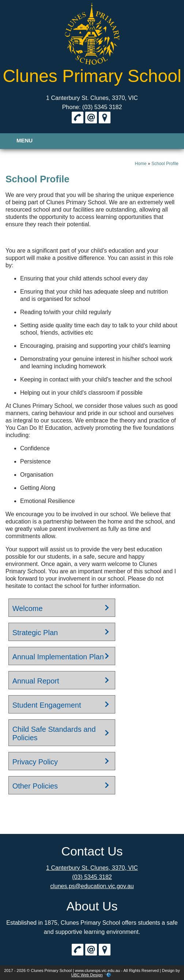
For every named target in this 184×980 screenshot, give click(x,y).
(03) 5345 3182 (92, 877)
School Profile (165, 164)
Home (141, 164)
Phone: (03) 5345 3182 (92, 107)
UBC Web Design (87, 975)
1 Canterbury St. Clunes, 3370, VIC (92, 98)
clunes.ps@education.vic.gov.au (92, 886)
